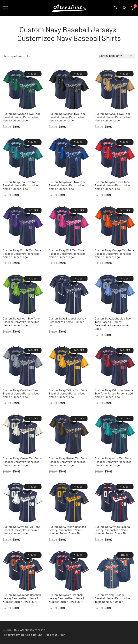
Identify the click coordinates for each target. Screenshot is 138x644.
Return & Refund (32, 635)
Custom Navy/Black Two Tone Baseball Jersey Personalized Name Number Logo (67, 117)
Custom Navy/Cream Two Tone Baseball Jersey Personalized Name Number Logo (22, 462)
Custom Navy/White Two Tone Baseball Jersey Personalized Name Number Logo (22, 530)
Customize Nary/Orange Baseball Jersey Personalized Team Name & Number (113, 598)
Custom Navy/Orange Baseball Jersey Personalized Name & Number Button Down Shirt (22, 598)
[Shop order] (117, 56)
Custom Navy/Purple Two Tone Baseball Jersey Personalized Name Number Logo (22, 254)
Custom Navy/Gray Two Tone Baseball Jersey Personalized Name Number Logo (21, 393)
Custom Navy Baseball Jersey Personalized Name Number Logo (67, 322)
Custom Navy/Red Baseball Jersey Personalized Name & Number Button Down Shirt (67, 598)
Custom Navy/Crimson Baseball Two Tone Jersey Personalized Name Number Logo (114, 393)
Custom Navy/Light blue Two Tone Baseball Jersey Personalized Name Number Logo (113, 323)
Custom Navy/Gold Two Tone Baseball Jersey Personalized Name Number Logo (113, 117)
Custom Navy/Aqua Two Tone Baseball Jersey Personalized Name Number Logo (113, 462)
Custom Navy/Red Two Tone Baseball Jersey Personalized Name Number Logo (113, 185)
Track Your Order (54, 635)
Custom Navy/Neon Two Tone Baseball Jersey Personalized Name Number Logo (21, 322)
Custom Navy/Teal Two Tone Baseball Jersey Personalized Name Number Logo (21, 185)
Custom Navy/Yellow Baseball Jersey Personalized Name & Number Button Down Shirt (67, 530)
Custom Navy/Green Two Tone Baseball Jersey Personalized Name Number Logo (22, 117)
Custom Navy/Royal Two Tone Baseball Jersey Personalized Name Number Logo (67, 185)
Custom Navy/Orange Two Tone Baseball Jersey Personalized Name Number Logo (114, 254)
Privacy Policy (11, 635)
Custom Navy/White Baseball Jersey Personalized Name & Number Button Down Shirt (113, 530)
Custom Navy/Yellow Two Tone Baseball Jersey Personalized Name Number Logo (68, 393)
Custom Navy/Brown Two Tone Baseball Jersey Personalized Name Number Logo (68, 462)
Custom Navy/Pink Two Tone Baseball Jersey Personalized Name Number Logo (67, 254)
